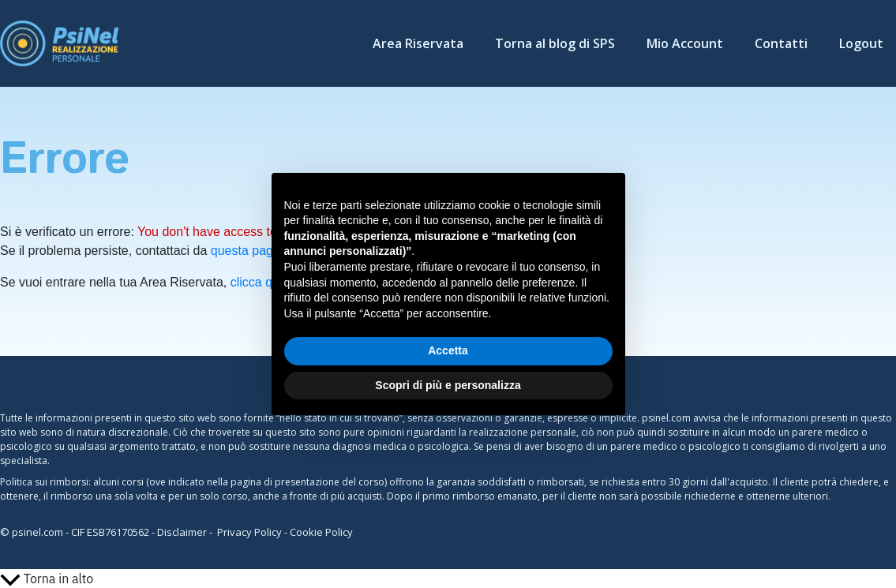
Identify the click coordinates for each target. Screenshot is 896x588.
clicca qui (257, 282)
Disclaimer (182, 532)
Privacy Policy (249, 532)
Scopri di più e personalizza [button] (448, 385)
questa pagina (251, 251)
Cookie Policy (321, 532)
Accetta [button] (448, 350)
